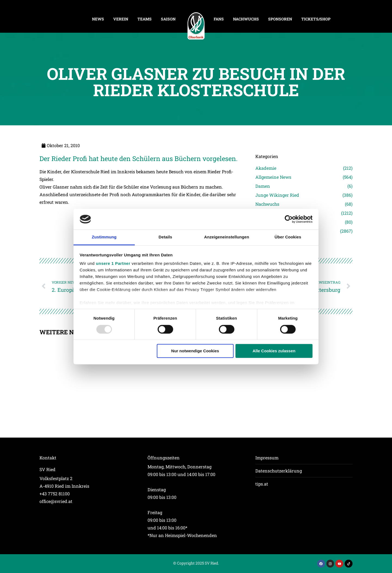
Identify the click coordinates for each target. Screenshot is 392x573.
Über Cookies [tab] (288, 237)
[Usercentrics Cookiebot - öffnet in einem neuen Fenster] (289, 219)
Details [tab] (166, 237)
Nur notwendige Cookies (195, 351)
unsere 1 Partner (113, 264)
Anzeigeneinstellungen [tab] (227, 237)
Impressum (267, 458)
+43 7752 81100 (55, 494)
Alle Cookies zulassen (274, 351)
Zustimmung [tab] (104, 237)
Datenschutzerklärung (279, 471)
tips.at (262, 484)
